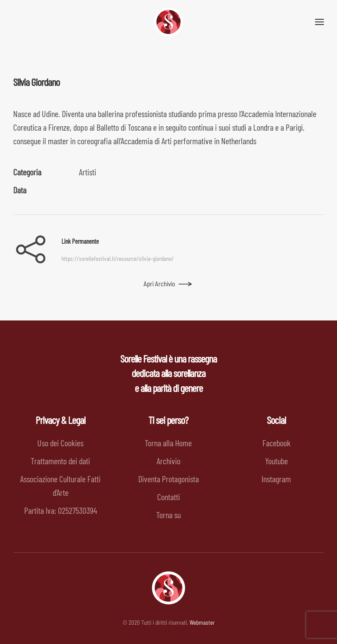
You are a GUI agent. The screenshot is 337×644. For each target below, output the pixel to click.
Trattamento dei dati (60, 461)
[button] (319, 22)
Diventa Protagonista (168, 479)
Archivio (168, 461)
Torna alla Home (168, 443)
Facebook (276, 443)
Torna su (168, 515)
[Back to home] (168, 22)
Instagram (276, 479)
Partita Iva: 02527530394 (61, 510)
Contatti (168, 497)
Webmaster (202, 623)
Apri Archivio (159, 284)
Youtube (276, 461)
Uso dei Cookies (60, 443)
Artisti (88, 172)
